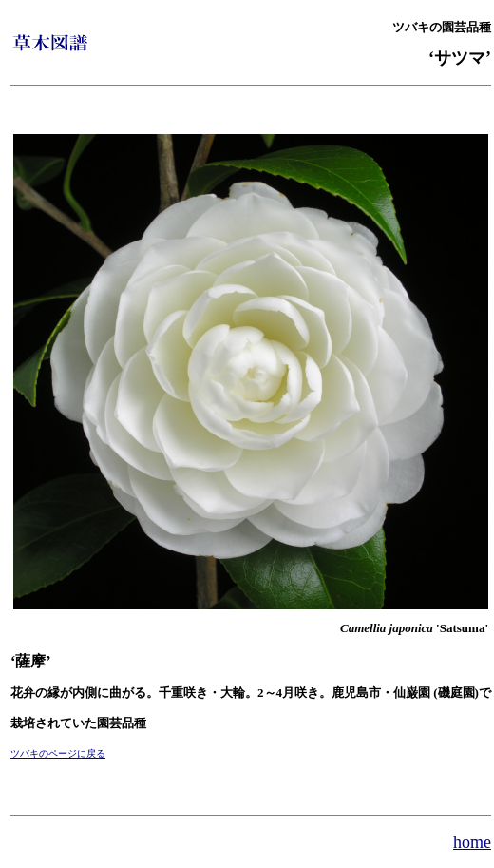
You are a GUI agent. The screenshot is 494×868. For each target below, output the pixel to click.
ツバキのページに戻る (58, 753)
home (472, 842)
